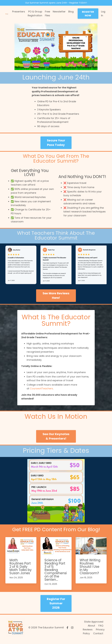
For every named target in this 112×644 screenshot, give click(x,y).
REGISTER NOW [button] (88, 14)
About (91, 629)
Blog (71, 12)
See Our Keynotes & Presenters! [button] (56, 440)
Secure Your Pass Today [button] (56, 144)
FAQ (101, 629)
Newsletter (59, 12)
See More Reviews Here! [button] (56, 297)
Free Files (47, 14)
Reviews (88, 633)
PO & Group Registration (35, 14)
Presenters (18, 12)
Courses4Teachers (42, 391)
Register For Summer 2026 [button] (56, 607)
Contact (98, 637)
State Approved (94, 625)
